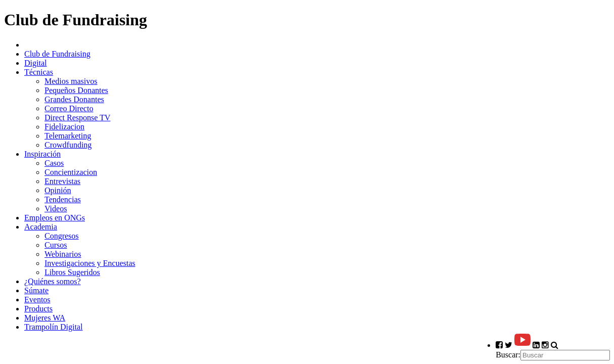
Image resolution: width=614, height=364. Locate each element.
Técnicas (39, 72)
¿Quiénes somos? (53, 281)
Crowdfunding (68, 145)
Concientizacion (71, 172)
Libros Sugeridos (72, 272)
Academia (41, 227)
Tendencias (63, 199)
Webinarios (63, 254)
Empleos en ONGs (55, 218)
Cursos (56, 245)
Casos (54, 163)
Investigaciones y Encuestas (90, 263)
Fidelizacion (64, 127)
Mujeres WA (45, 318)
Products (38, 309)
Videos (56, 209)
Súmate (36, 290)
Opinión (58, 190)
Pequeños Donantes (76, 90)
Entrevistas (62, 181)
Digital (35, 63)
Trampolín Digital (53, 327)
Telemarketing (68, 136)
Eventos (37, 300)
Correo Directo (69, 108)
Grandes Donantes (74, 99)
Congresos (62, 236)
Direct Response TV (77, 118)
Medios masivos (71, 81)
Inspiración (42, 154)
